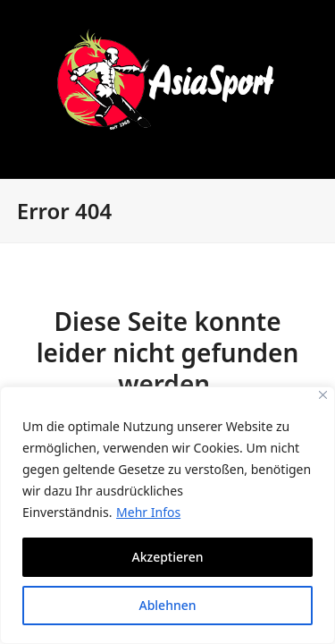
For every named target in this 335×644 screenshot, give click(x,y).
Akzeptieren (167, 557)
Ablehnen (167, 605)
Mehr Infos (148, 512)
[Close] (323, 395)
